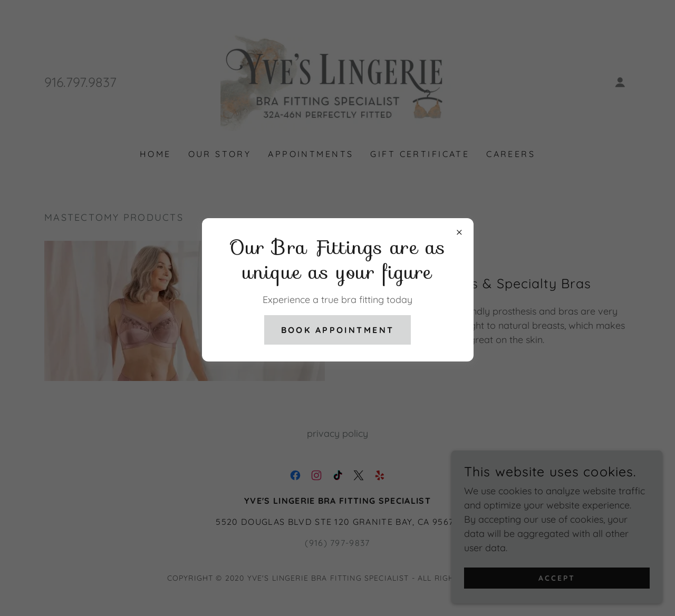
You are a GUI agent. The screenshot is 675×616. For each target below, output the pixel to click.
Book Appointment (338, 330)
